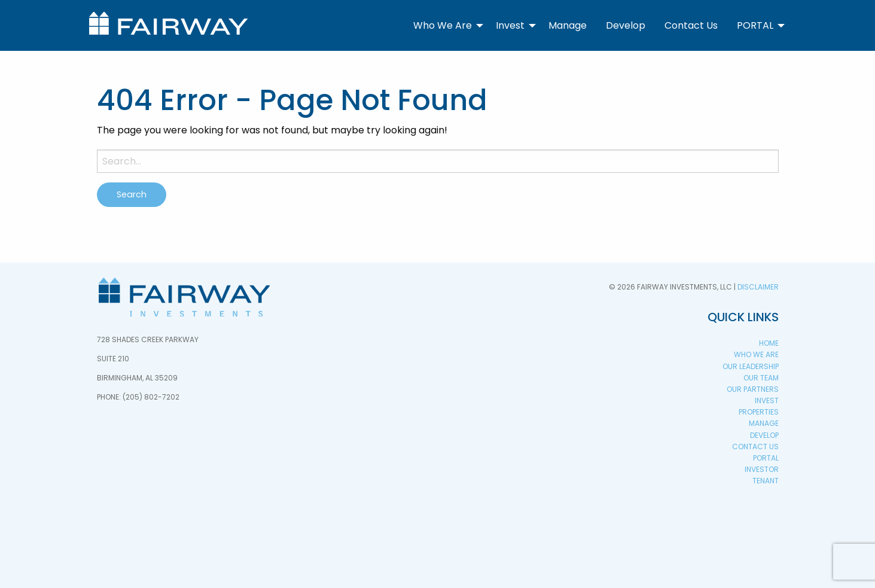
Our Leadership (751, 366)
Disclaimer (758, 287)
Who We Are (443, 25)
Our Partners (753, 389)
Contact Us (691, 25)
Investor (762, 469)
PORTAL (755, 25)
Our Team (761, 378)
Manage (568, 25)
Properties (759, 412)
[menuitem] (445, 25)
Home (769, 343)
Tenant (766, 481)
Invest (510, 25)
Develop (626, 25)
